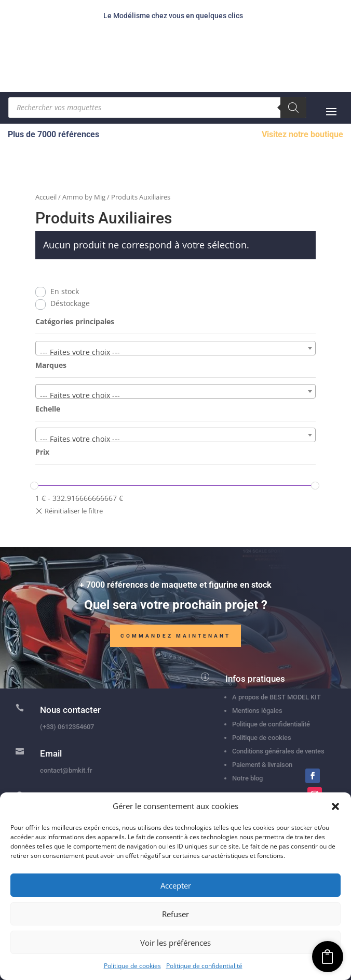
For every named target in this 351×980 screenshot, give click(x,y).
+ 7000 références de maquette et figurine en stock (176, 587)
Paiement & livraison (262, 765)
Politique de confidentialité (204, 966)
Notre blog (247, 778)
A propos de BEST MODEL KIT (276, 697)
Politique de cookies (132, 966)
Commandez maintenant (176, 638)
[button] (335, 806)
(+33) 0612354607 (67, 727)
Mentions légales (257, 711)
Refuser (176, 914)
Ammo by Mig (84, 197)
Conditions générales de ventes (278, 751)
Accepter (176, 885)
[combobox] (176, 348)
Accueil (46, 197)
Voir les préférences (176, 943)
